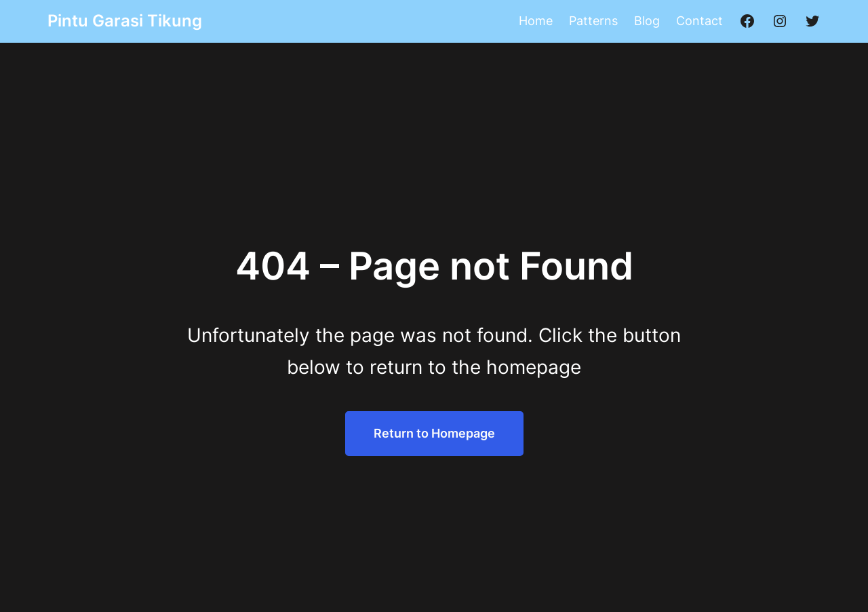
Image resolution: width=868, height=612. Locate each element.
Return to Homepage (434, 433)
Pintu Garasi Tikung (125, 21)
